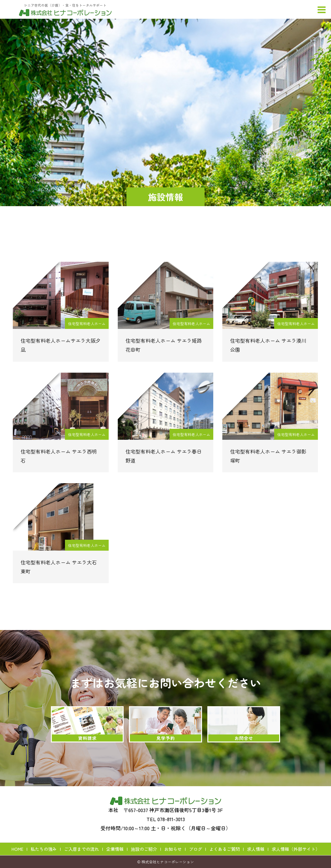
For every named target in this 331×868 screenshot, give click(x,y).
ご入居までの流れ (82, 849)
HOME (17, 849)
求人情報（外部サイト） (296, 849)
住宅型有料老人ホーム (87, 323)
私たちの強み (44, 849)
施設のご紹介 (144, 849)
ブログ (195, 849)
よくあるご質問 (225, 849)
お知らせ (173, 849)
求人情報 (256, 849)
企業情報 (115, 849)
